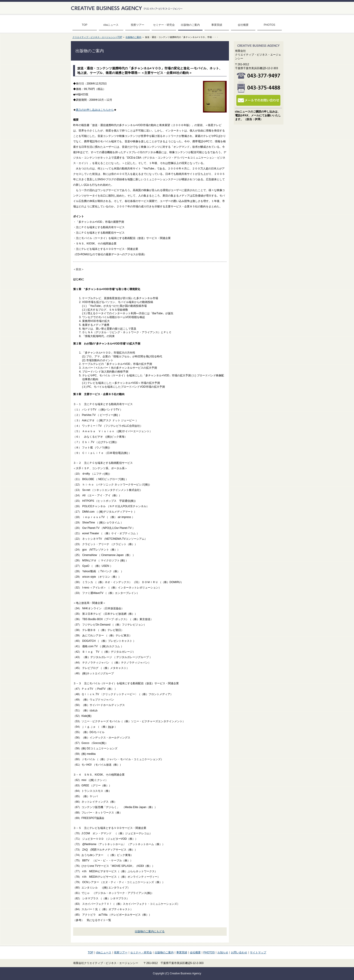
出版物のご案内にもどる (150, 931)
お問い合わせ (239, 952)
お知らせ (223, 952)
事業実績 (217, 25)
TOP (84, 25)
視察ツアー (137, 25)
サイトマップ (258, 952)
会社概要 (243, 25)
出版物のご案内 (190, 25)
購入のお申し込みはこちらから (95, 110)
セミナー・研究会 (164, 25)
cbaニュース (111, 25)
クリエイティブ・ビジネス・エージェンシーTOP (97, 37)
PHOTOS (269, 25)
